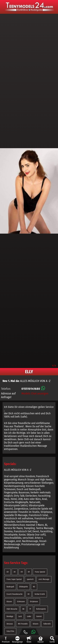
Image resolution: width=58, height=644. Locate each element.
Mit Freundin (23, 624)
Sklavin (35, 624)
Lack (20, 616)
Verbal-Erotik (40, 594)
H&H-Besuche (12, 609)
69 (29, 572)
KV (29, 594)
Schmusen (21, 602)
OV (22, 572)
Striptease (34, 602)
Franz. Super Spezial (14, 579)
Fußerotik (47, 624)
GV (8, 572)
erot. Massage (44, 579)
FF (30, 609)
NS (34, 587)
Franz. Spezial (40, 572)
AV (15, 572)
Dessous (10, 624)
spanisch (30, 579)
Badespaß (10, 587)
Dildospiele (24, 587)
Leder (29, 616)
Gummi (39, 616)
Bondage (10, 616)
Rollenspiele (41, 609)
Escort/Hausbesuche (15, 594)
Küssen (9, 602)
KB (23, 609)
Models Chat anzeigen (35, 393)
